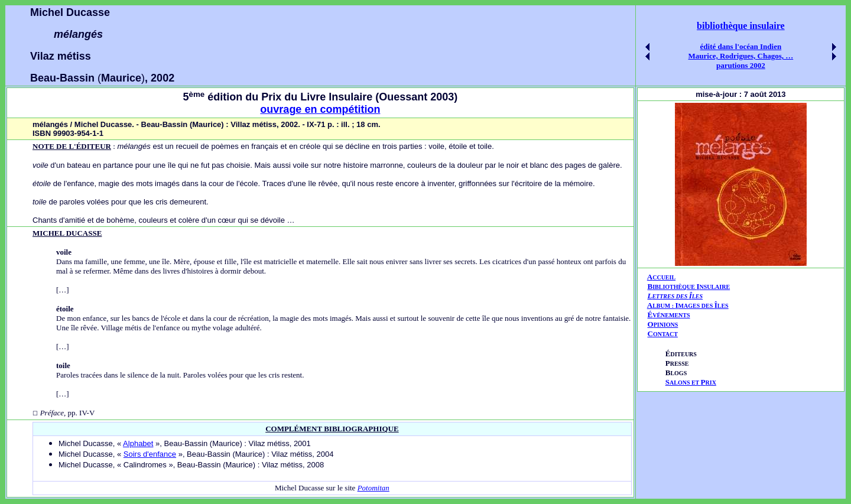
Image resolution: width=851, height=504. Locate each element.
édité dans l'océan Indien (741, 46)
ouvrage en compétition (320, 109)
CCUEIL (664, 277)
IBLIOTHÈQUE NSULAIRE (691, 287)
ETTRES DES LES (677, 296)
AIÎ (688, 305)
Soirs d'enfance (150, 454)
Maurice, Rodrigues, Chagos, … (741, 56)
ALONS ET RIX (691, 383)
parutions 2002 (741, 65)
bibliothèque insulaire (741, 26)
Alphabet (138, 443)
